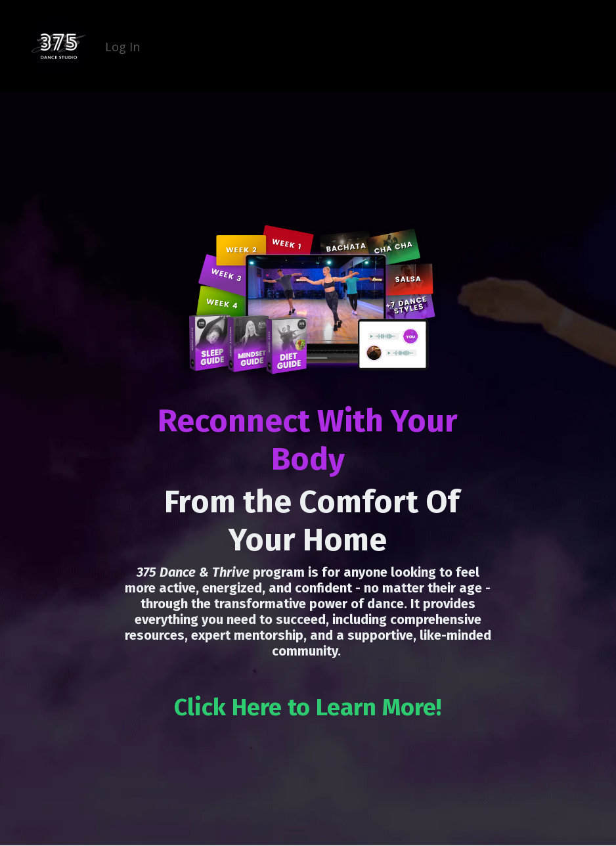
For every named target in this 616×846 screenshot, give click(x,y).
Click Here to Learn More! (308, 707)
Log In (122, 47)
